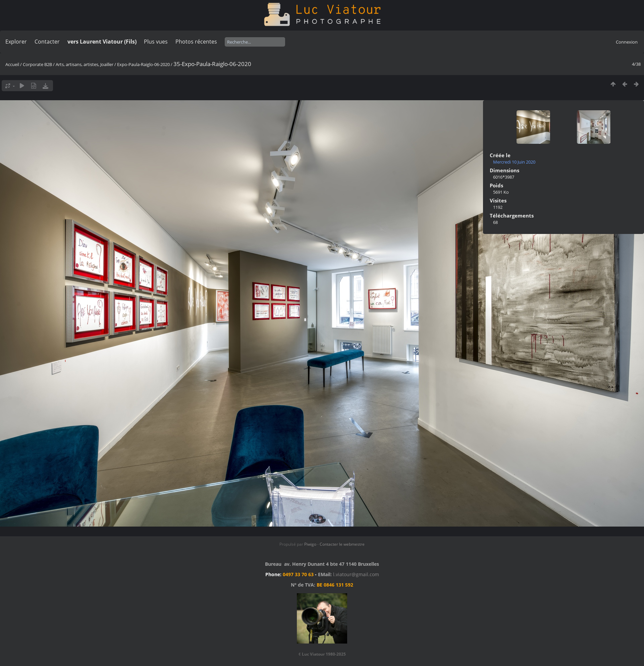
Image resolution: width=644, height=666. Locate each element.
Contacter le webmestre (342, 544)
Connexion (627, 42)
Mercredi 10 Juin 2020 (514, 162)
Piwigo (310, 544)
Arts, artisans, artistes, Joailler (85, 64)
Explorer (16, 42)
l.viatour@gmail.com (356, 574)
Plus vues (156, 42)
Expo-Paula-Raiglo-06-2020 (143, 64)
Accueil (12, 64)
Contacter (47, 42)
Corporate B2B (37, 64)
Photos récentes (196, 42)
